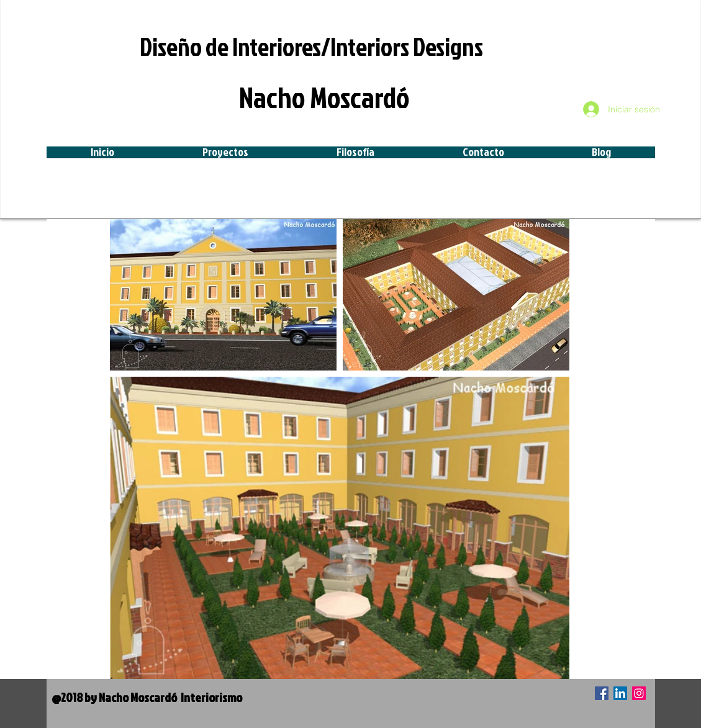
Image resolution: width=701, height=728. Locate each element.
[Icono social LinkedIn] (620, 693)
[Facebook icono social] (602, 693)
